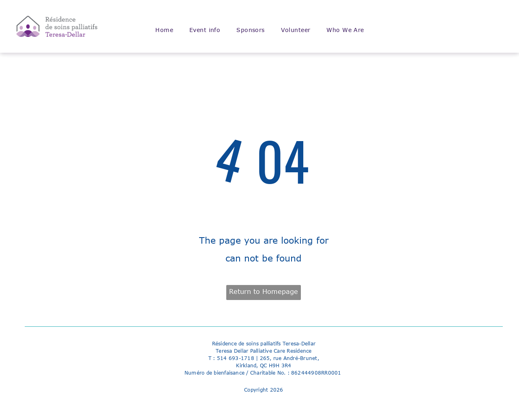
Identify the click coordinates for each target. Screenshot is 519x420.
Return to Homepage (264, 291)
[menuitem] (164, 30)
